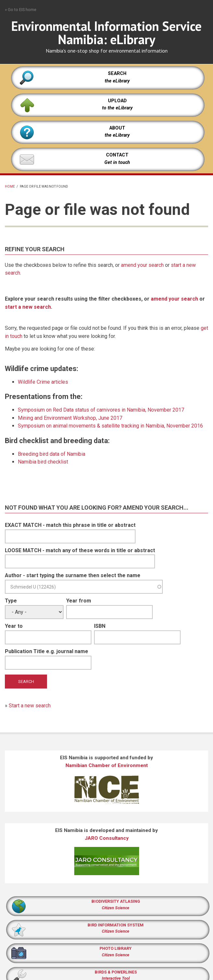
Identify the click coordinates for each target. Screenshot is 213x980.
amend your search (142, 265)
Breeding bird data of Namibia (52, 454)
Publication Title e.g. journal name (47, 651)
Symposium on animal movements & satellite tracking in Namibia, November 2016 (110, 426)
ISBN (100, 626)
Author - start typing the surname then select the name (73, 575)
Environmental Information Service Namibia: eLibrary (106, 33)
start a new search (28, 307)
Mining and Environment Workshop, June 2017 (70, 418)
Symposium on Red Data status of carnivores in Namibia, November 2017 (101, 410)
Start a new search (30, 706)
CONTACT (117, 155)
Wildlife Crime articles (43, 382)
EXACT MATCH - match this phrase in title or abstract (70, 525)
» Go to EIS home (21, 10)
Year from (79, 601)
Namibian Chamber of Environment (107, 765)
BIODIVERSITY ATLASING (116, 901)
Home (10, 186)
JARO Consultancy (107, 838)
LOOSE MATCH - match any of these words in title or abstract (80, 550)
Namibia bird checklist (43, 462)
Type (11, 601)
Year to (14, 626)
